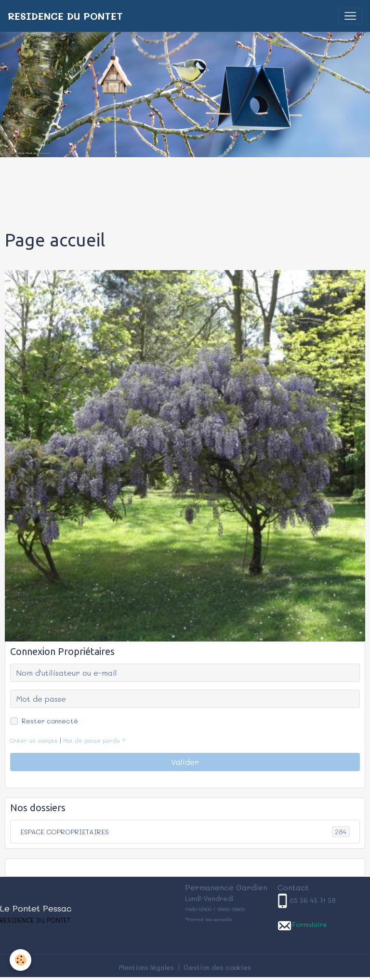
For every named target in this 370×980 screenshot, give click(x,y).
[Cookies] (20, 960)
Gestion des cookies (217, 967)
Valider (185, 762)
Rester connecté (50, 721)
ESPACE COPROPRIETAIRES (185, 832)
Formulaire (310, 924)
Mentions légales (146, 967)
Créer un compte (34, 741)
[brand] (65, 16)
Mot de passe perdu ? (94, 741)
